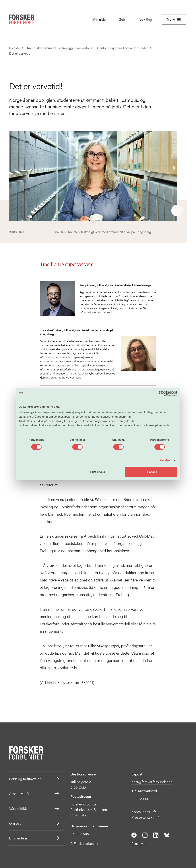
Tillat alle (151, 472)
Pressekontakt (146, 817)
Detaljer (165, 460)
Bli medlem (34, 838)
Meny (174, 19)
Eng (149, 19)
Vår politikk (34, 808)
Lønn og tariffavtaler (34, 779)
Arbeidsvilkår (34, 794)
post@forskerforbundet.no (152, 782)
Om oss (34, 823)
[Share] (177, 210)
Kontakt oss (144, 812)
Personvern (139, 843)
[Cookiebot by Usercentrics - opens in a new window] (161, 393)
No (141, 19)
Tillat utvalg (97, 472)
